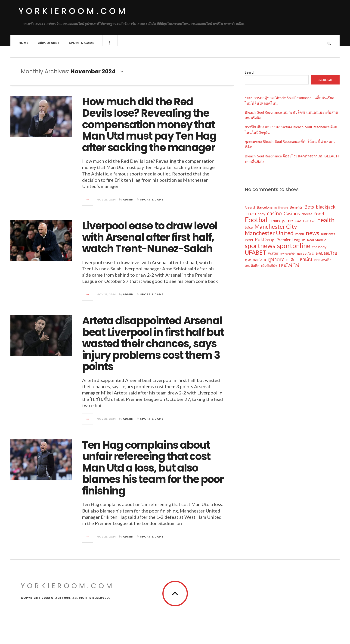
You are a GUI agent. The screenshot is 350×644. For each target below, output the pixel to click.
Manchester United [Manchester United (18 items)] (269, 238)
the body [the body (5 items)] (319, 251)
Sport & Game (82, 43)
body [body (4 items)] (261, 219)
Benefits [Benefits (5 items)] (296, 212)
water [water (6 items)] (273, 258)
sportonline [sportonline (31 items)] (294, 250)
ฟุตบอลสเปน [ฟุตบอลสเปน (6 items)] (256, 264)
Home (24, 43)
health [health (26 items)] (326, 225)
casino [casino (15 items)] (274, 218)
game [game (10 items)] (287, 225)
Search (250, 77)
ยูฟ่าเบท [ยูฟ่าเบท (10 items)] (276, 264)
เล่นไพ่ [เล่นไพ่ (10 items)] (285, 270)
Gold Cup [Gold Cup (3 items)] (309, 226)
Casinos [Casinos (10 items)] (292, 218)
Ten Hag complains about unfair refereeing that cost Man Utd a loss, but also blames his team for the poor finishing (153, 473)
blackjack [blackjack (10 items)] (326, 211)
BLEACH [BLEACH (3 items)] (250, 219)
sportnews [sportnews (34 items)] (260, 250)
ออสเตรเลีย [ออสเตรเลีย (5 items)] (323, 264)
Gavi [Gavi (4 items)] (298, 226)
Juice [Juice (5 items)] (249, 232)
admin (128, 204)
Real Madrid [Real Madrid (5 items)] (317, 244)
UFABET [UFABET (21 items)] (256, 257)
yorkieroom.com (73, 11)
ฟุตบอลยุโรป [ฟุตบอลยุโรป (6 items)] (326, 258)
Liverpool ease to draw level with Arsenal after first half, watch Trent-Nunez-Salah (150, 242)
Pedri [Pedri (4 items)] (249, 245)
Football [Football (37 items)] (257, 224)
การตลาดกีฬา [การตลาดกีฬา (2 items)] (288, 258)
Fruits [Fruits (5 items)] (275, 225)
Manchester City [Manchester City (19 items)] (276, 231)
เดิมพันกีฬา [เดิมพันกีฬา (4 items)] (269, 270)
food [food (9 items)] (319, 218)
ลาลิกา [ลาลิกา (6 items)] (292, 264)
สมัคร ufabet (49, 43)
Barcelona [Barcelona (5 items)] (265, 212)
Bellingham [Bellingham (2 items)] (281, 212)
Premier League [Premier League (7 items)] (291, 244)
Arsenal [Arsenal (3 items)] (250, 212)
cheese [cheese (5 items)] (307, 218)
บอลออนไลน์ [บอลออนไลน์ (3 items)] (305, 258)
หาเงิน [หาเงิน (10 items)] (306, 264)
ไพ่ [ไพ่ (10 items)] (296, 270)
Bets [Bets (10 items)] (309, 211)
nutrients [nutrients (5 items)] (328, 238)
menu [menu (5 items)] (300, 238)
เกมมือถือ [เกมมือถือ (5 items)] (252, 270)
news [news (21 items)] (313, 238)
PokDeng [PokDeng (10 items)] (265, 244)
